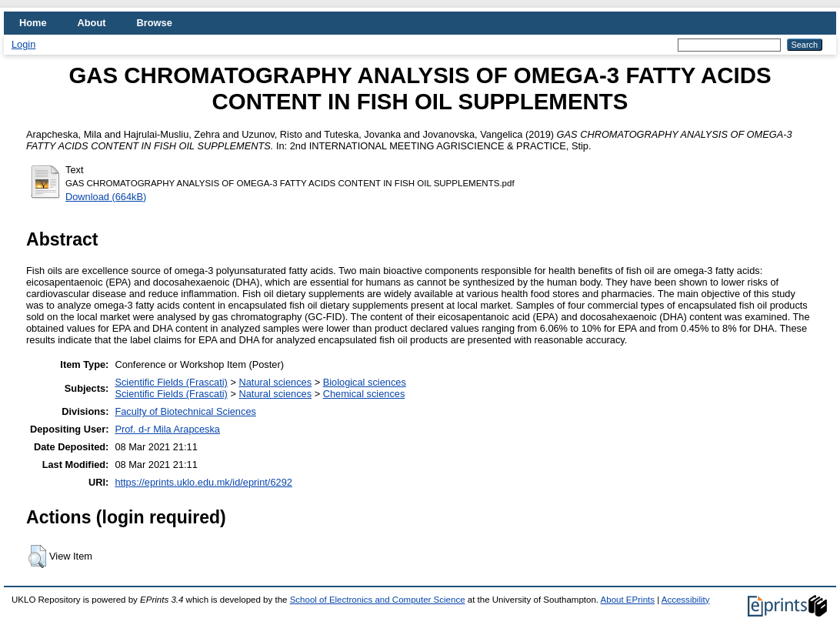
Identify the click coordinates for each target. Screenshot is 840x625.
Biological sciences (365, 382)
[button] (37, 556)
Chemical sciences (364, 394)
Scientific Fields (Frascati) (171, 382)
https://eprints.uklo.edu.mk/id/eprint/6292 (203, 482)
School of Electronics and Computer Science (378, 600)
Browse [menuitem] (155, 23)
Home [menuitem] (33, 23)
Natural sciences (275, 382)
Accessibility (686, 600)
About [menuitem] (92, 23)
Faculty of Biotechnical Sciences (185, 411)
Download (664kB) (106, 197)
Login (23, 44)
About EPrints (628, 600)
